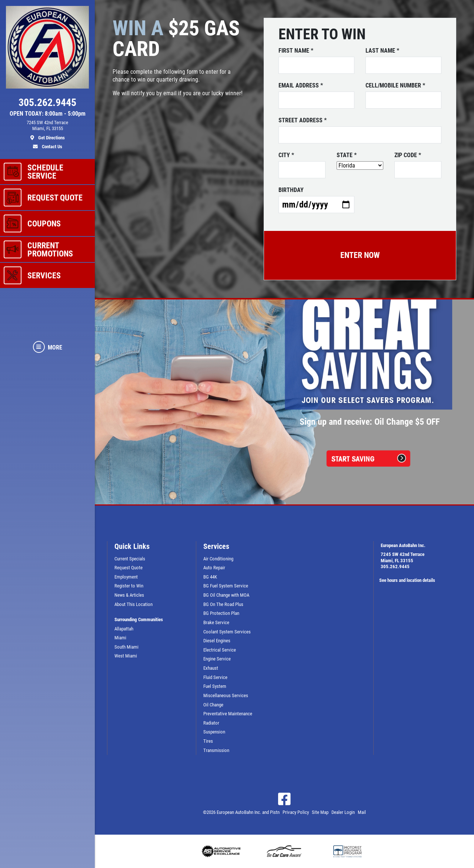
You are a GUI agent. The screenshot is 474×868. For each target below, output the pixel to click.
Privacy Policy (296, 812)
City (286, 155)
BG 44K (210, 577)
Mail (362, 812)
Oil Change (213, 705)
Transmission (216, 750)
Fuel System (215, 686)
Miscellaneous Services (226, 695)
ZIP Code (408, 155)
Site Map (320, 812)
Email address (301, 86)
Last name (382, 51)
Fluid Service (215, 677)
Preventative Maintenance (228, 714)
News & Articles (129, 595)
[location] (47, 130)
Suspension (214, 732)
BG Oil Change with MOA (226, 595)
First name (296, 51)
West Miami (126, 656)
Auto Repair (214, 568)
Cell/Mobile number (395, 86)
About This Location (133, 604)
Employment (126, 577)
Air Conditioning (218, 559)
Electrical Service (220, 650)
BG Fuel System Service (226, 586)
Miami (120, 638)
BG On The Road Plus (223, 604)
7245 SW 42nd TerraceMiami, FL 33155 (403, 557)
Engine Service (217, 659)
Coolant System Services (227, 632)
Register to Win (129, 586)
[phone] (47, 104)
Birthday (291, 190)
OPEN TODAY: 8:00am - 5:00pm (48, 114)
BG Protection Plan (221, 613)
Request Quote (128, 568)
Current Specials (130, 559)
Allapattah (124, 629)
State (347, 155)
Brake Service (216, 622)
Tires (208, 741)
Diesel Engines (217, 641)
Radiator (211, 723)
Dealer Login (343, 812)
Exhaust (211, 668)
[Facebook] (284, 799)
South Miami (126, 647)
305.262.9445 (395, 566)
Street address (303, 120)
